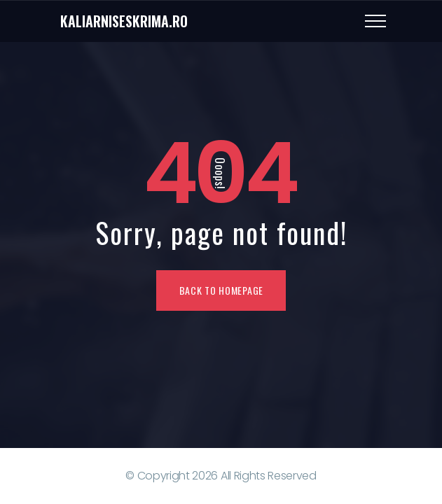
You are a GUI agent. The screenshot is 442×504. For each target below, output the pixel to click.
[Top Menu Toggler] (375, 21)
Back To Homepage (221, 290)
